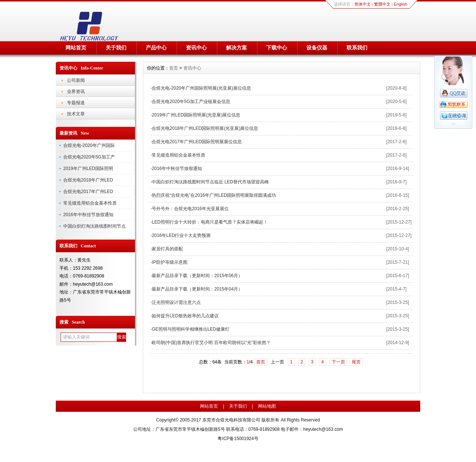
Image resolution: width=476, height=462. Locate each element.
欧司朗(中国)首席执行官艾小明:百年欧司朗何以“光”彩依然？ (211, 343)
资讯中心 (196, 48)
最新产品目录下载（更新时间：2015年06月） (197, 276)
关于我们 (116, 48)
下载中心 (277, 48)
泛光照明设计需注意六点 (176, 302)
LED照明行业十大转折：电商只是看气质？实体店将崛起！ (210, 222)
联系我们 (357, 48)
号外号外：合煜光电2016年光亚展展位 (190, 209)
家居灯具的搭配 (167, 249)
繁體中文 (382, 4)
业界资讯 (76, 92)
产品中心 (156, 48)
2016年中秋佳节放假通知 (88, 215)
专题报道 (76, 103)
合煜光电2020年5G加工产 (89, 157)
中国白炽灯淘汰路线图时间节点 (94, 226)
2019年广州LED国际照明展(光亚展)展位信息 (196, 115)
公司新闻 (76, 80)
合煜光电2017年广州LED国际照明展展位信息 (197, 142)
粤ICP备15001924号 (238, 439)
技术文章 (76, 114)
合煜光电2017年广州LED (88, 192)
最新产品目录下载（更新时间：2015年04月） (197, 289)
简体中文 (363, 4)
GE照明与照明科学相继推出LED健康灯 (191, 329)
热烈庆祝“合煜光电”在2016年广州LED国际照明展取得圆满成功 (214, 195)
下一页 (338, 362)
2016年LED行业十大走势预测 (181, 235)
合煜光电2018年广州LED (88, 180)
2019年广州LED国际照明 (88, 169)
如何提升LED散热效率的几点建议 (185, 316)
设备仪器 (317, 48)
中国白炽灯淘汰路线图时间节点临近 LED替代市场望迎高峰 (210, 182)
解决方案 (237, 48)
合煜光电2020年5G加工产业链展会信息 (191, 102)
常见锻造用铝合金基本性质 (90, 203)
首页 (174, 68)
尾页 (356, 362)
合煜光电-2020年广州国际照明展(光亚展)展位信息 (201, 88)
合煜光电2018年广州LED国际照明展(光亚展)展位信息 (205, 128)
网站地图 (267, 406)
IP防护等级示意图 (169, 262)
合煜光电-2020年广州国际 (89, 145)
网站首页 (76, 48)
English (401, 4)
